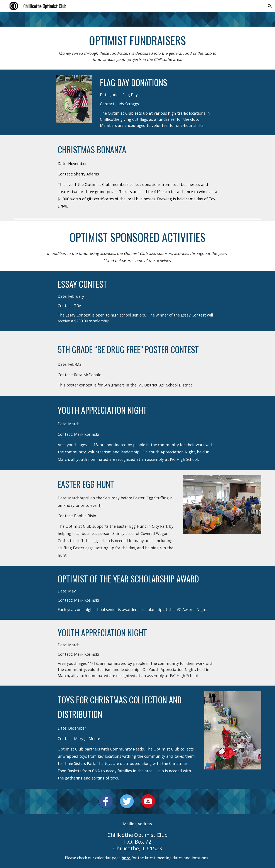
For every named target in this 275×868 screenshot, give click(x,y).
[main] (137, 48)
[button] (270, 6)
